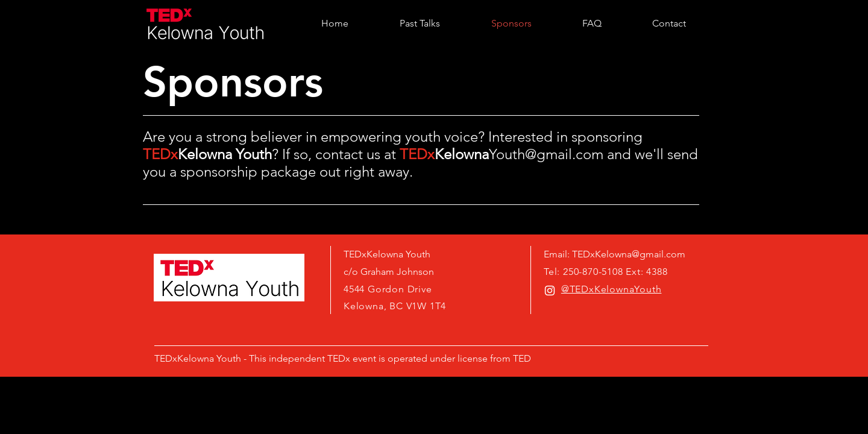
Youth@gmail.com (546, 154)
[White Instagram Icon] (550, 291)
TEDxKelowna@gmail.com (629, 254)
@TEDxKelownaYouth (612, 289)
